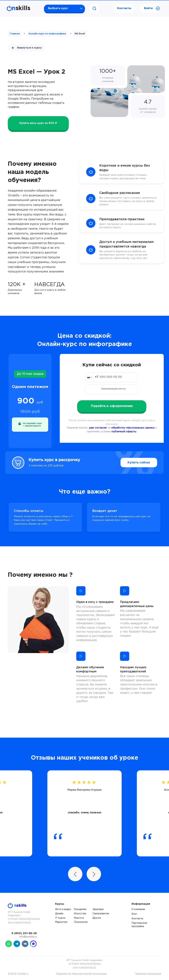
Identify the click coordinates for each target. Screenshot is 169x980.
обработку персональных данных (133, 428)
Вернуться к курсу (26, 48)
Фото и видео (63, 909)
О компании (138, 909)
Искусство (80, 914)
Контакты (124, 8)
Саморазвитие (101, 914)
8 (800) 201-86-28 (24, 933)
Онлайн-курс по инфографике (47, 34)
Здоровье (98, 909)
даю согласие (98, 428)
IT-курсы (60, 918)
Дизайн (59, 914)
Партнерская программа (139, 925)
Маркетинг (61, 922)
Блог (134, 914)
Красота (79, 918)
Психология (81, 922)
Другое (97, 918)
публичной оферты (124, 432)
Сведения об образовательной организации (81, 974)
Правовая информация (148, 974)
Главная (15, 34)
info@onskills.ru (28, 937)
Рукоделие (80, 909)
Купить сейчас (139, 463)
